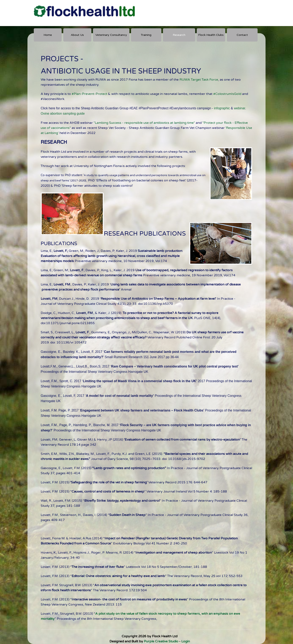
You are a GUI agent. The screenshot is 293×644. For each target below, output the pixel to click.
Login (186, 641)
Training (146, 35)
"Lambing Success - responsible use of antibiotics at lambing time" (144, 123)
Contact (242, 35)
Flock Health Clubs (211, 35)
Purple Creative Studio (161, 641)
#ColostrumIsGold (227, 94)
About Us (77, 35)
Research (179, 35)
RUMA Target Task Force (199, 80)
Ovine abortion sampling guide (63, 114)
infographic (222, 108)
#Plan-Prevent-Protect (90, 94)
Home (48, 35)
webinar (239, 108)
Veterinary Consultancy (111, 35)
